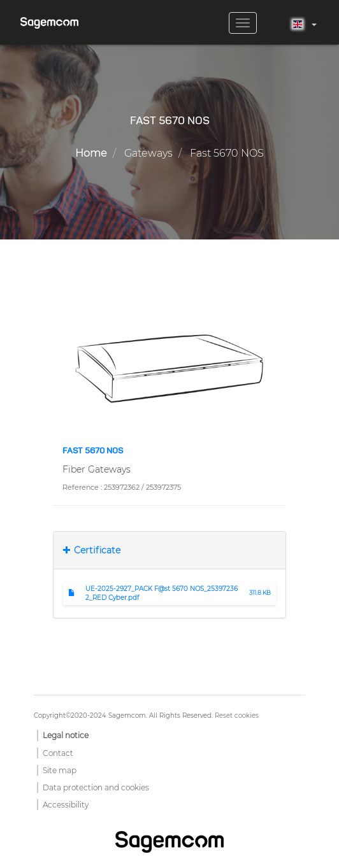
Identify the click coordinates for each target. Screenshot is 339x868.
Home (91, 153)
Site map (60, 770)
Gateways (148, 153)
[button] (169, 368)
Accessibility (66, 805)
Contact (58, 753)
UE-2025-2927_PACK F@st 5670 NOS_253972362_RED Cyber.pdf (162, 593)
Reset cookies (237, 715)
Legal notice (66, 735)
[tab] (169, 550)
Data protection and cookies (96, 787)
